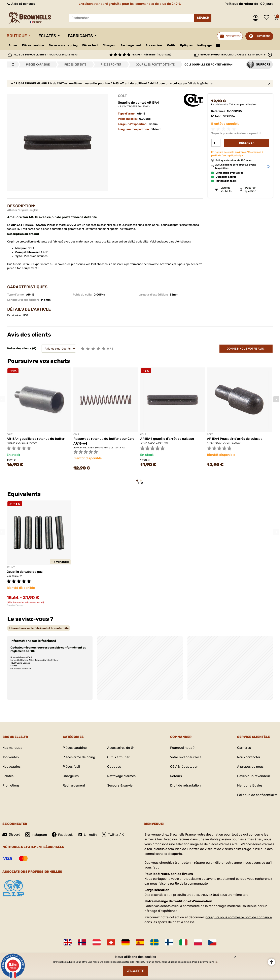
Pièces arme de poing (63, 45)
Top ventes (11, 757)
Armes (13, 45)
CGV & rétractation (184, 767)
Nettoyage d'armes (121, 776)
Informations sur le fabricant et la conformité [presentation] (39, 628)
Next (276, 399)
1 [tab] (138, 482)
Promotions (263, 36)
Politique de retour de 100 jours (249, 4)
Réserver (247, 143)
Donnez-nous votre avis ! (246, 349)
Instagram (36, 835)
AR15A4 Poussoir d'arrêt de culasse (235, 439)
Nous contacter (249, 757)
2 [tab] (142, 482)
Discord (11, 834)
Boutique (17, 36)
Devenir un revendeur (254, 776)
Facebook (62, 835)
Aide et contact (21, 4)
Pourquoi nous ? (182, 748)
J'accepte (136, 971)
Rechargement (131, 45)
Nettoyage (204, 45)
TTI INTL (11, 567)
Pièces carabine (33, 45)
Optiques (186, 45)
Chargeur (109, 45)
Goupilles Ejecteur (15, 605)
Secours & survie (120, 785)
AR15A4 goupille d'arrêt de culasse (167, 439)
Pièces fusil (90, 45)
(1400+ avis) (152, 55)
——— (218, 45)
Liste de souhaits (268, 18)
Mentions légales (250, 785)
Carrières (244, 748)
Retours (176, 776)
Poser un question (248, 189)
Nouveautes (11, 767)
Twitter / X (113, 835)
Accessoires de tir (121, 748)
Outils (171, 45)
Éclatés (47, 36)
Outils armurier (118, 757)
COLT (122, 96)
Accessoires (154, 45)
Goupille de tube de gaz (25, 572)
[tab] (39, 628)
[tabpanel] (39, 420)
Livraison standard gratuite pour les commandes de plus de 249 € (130, 4)
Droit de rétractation (185, 785)
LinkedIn (87, 835)
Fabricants (80, 36)
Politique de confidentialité (257, 795)
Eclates (8, 776)
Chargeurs (71, 776)
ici (216, 962)
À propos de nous (250, 767)
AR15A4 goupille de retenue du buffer (36, 439)
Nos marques (12, 748)
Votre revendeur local (186, 757)
